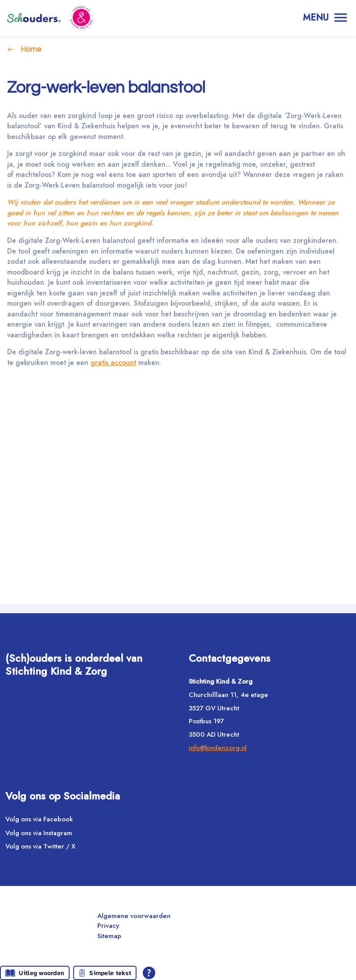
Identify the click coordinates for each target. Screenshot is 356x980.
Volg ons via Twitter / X (40, 850)
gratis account (132, 374)
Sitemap (109, 939)
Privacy (108, 929)
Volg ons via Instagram (39, 836)
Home (31, 49)
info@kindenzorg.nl (218, 751)
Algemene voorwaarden (134, 919)
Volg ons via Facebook (39, 822)
